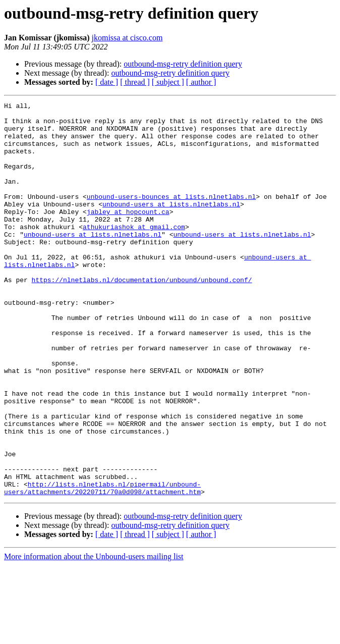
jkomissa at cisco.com (127, 38)
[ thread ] (135, 82)
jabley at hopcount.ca (128, 234)
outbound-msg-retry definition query (183, 64)
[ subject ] (168, 82)
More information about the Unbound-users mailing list (94, 635)
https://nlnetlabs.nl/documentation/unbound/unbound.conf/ (142, 316)
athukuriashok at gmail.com (134, 252)
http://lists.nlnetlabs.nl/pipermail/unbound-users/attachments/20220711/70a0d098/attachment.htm (102, 566)
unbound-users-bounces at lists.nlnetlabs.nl (171, 216)
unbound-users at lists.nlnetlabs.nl (171, 225)
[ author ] (201, 82)
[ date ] (107, 82)
